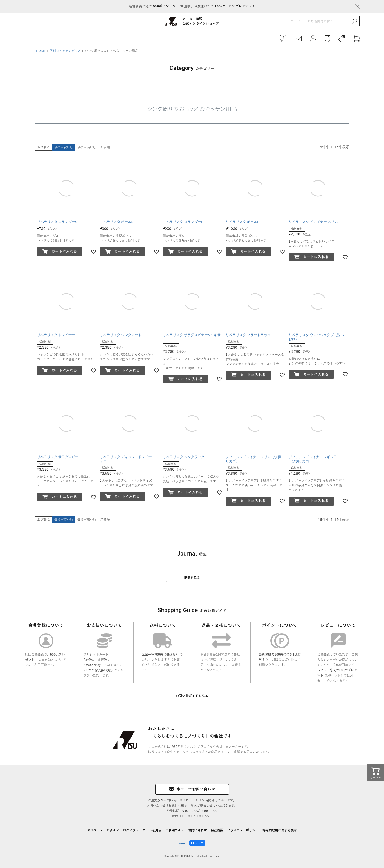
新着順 (105, 147)
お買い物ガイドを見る (192, 696)
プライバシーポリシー (243, 830)
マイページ (95, 830)
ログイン (113, 830)
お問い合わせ (197, 830)
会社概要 (217, 830)
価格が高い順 (87, 147)
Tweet (181, 843)
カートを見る (152, 830)
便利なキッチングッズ (65, 51)
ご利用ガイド (175, 830)
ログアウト (131, 830)
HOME (41, 51)
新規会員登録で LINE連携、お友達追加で (192, 6)
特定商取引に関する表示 (280, 830)
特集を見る (192, 578)
